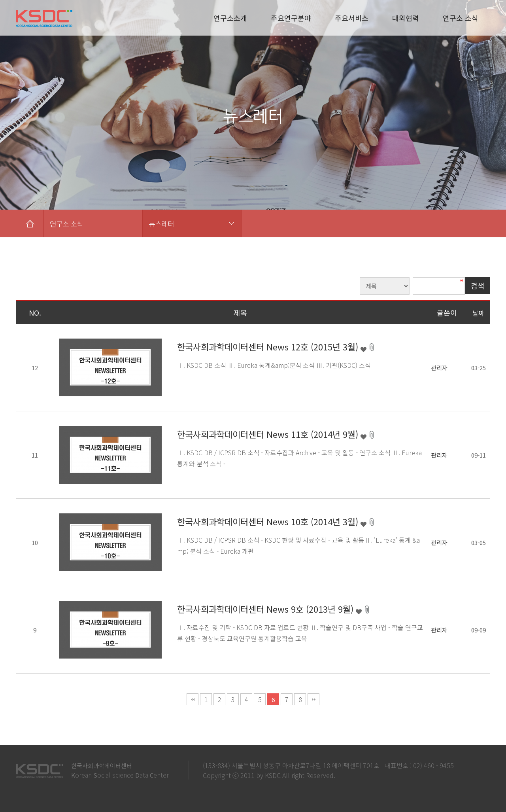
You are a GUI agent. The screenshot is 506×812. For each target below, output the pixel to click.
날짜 (478, 313)
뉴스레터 (161, 223)
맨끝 (313, 699)
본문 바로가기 (0, 0)
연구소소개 (230, 18)
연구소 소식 (461, 18)
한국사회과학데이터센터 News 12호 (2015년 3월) (269, 346)
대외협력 (406, 18)
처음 (193, 699)
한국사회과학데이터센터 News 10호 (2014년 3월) (269, 521)
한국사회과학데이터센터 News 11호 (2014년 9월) (269, 434)
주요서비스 (352, 18)
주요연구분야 (291, 18)
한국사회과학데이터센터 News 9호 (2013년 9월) (266, 609)
